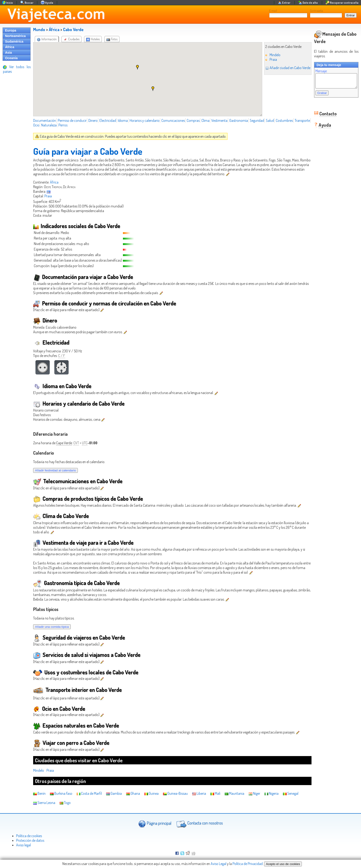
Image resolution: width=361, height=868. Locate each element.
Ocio (53, 125)
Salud (270, 120)
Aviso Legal (218, 864)
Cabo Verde (73, 29)
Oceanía (11, 58)
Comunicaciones (173, 120)
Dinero (93, 120)
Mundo (39, 29)
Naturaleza (66, 125)
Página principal (155, 824)
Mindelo (270, 55)
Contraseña (316, 11)
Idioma (123, 120)
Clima (205, 120)
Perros (80, 125)
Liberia (199, 793)
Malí (215, 793)
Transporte (41, 125)
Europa (11, 30)
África (10, 47)
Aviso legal (23, 845)
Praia (269, 59)
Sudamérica (14, 41)
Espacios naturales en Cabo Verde (76, 725)
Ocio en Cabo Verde (59, 709)
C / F (62, 356)
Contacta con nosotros (199, 824)
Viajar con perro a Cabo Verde (71, 743)
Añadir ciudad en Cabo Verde (283, 68)
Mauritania (234, 793)
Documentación (45, 120)
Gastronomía (239, 120)
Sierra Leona (44, 803)
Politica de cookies (29, 836)
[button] (135, 67)
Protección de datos (30, 840)
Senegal (291, 793)
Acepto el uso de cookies (283, 864)
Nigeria (272, 793)
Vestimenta (219, 120)
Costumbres (284, 120)
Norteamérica (15, 36)
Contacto (323, 116)
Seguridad (257, 120)
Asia (9, 53)
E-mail (273, 11)
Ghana (133, 793)
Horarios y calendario (145, 120)
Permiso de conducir (72, 120)
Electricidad (108, 120)
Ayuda (320, 128)
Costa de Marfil (89, 793)
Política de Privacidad (248, 864)
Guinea (151, 793)
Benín (39, 793)
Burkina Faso (61, 793)
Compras (193, 120)
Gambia (114, 793)
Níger (254, 793)
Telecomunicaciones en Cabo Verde (78, 481)
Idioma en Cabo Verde (62, 386)
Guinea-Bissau (175, 793)
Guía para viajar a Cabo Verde (88, 151)
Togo (65, 803)
